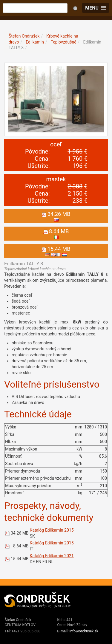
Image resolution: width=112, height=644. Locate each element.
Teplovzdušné (64, 42)
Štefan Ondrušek (24, 36)
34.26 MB (20, 533)
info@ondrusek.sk (84, 631)
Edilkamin (35, 42)
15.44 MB (20, 559)
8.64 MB (21, 546)
